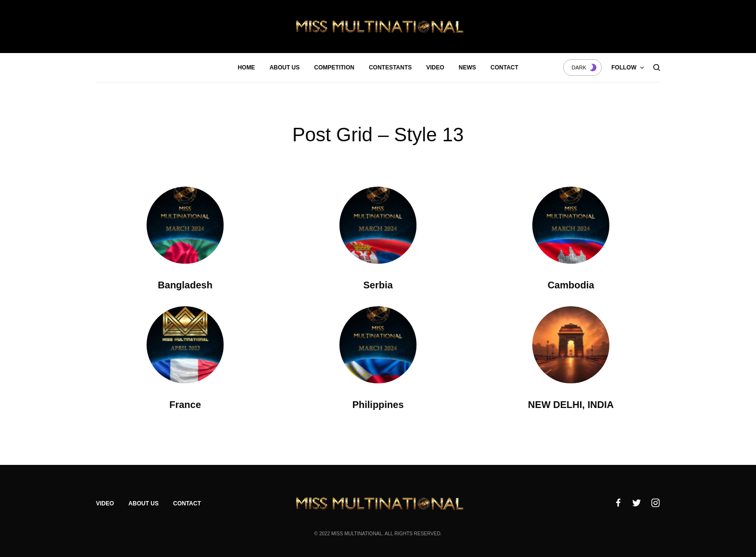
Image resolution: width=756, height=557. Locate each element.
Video (105, 503)
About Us (143, 503)
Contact (187, 503)
